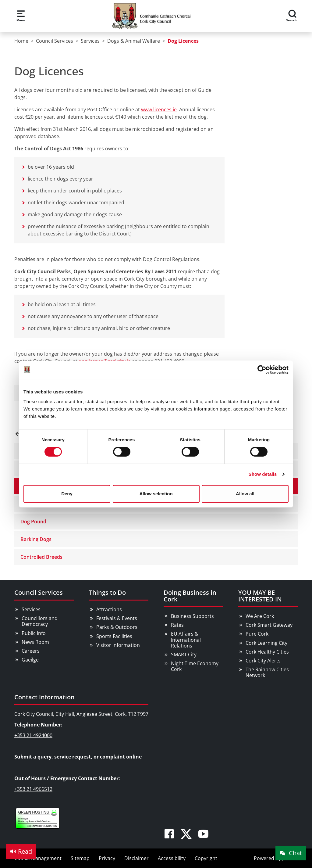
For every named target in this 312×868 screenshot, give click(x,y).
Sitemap (80, 858)
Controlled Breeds (41, 557)
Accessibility (172, 858)
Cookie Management (38, 858)
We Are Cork (260, 616)
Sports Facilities (114, 636)
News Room (35, 642)
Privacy (107, 858)
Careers (31, 651)
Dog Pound (33, 522)
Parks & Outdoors (117, 627)
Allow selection (156, 494)
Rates (177, 625)
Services (31, 609)
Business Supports (192, 616)
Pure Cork (257, 634)
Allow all (245, 494)
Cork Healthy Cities (267, 652)
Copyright (206, 858)
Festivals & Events (117, 618)
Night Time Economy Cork (195, 666)
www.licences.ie (159, 109)
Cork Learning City (266, 643)
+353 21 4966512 (33, 789)
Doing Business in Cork (190, 596)
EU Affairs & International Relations (186, 640)
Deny (67, 494)
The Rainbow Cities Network (267, 672)
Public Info (34, 633)
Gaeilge (30, 660)
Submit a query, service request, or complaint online (78, 757)
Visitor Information (118, 645)
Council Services (39, 592)
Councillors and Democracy (40, 621)
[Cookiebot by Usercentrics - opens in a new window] (262, 370)
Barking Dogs (36, 539)
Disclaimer (136, 858)
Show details (263, 474)
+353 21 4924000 (33, 735)
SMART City (184, 655)
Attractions (109, 609)
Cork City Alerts (263, 661)
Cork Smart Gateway (269, 625)
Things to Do (107, 592)
